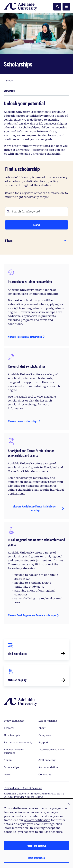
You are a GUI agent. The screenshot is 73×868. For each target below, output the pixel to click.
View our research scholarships (23, 421)
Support (43, 742)
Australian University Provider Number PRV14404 (33, 794)
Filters (9, 241)
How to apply (12, 735)
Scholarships (11, 767)
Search (37, 225)
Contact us (45, 774)
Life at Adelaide (48, 721)
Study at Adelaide (14, 721)
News (7, 774)
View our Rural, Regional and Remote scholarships (32, 615)
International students (51, 750)
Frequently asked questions (14, 751)
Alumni (8, 760)
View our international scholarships (25, 337)
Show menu (9, 91)
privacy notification (37, 820)
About (42, 728)
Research (9, 728)
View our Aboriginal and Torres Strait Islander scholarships (35, 508)
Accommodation (48, 767)
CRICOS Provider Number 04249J (23, 797)
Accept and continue (36, 846)
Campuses (45, 735)
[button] (69, 804)
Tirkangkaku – (23, 788)
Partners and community (18, 742)
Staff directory (47, 760)
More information (36, 858)
